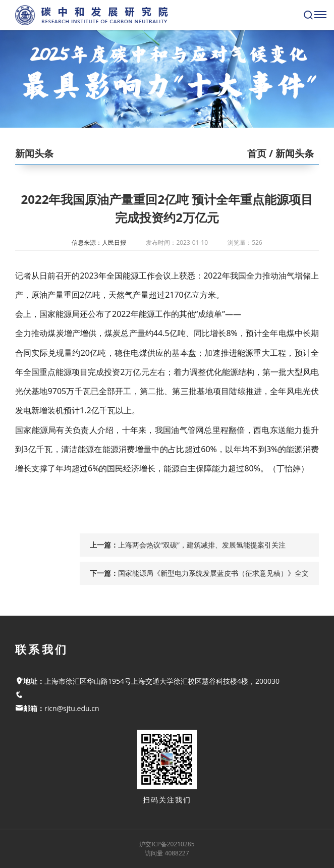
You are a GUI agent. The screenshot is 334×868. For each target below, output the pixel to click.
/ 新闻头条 (290, 153)
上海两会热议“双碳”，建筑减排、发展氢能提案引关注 (202, 545)
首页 (257, 153)
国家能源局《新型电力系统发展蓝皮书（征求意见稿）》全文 (213, 573)
